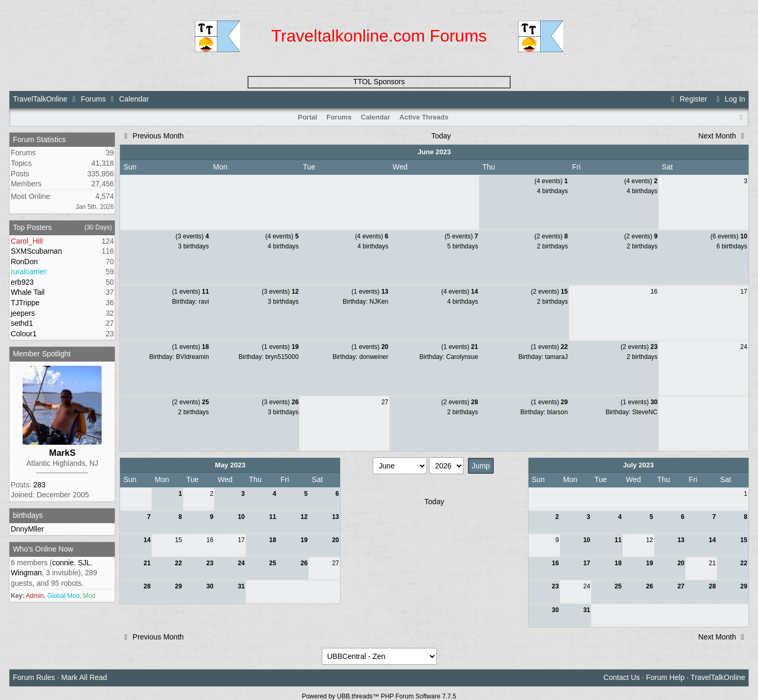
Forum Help (665, 677)
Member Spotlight (42, 354)
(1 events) (191, 292)
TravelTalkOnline (40, 99)
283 (39, 485)
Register (688, 99)
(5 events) (461, 236)
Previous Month (152, 136)
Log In (729, 99)
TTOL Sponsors (379, 82)
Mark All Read (84, 677)
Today (441, 136)
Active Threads (424, 117)
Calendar (376, 117)
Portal (308, 117)
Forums (93, 99)
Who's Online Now (43, 549)
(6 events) (729, 236)
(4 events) (551, 181)
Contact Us (621, 677)
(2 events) (551, 236)
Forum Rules (34, 677)
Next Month (723, 136)
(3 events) (192, 236)
